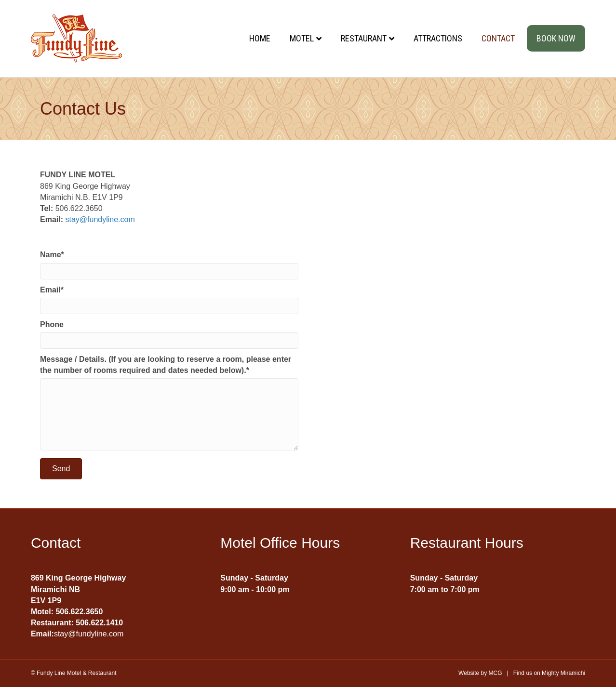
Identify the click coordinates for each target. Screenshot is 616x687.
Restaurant (364, 38)
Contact (498, 38)
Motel (302, 38)
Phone (52, 324)
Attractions (438, 38)
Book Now (556, 38)
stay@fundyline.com (100, 219)
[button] (61, 469)
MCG (495, 673)
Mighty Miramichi (563, 673)
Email (50, 290)
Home (260, 38)
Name (51, 255)
